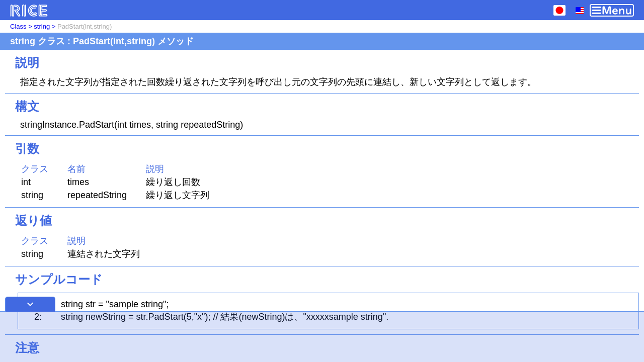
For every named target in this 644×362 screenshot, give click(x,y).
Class (18, 26)
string (42, 26)
